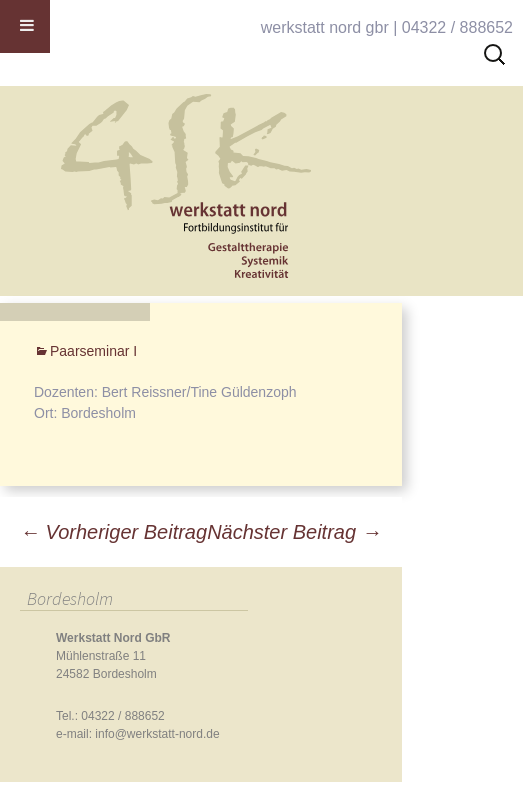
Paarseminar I (93, 351)
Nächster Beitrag (294, 532)
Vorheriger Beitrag (113, 532)
